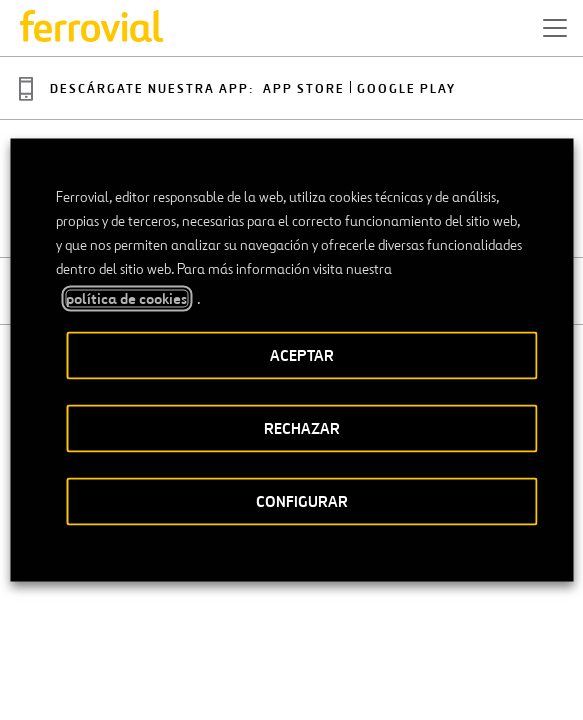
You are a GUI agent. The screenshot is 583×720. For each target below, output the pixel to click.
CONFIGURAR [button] (302, 501)
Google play (406, 89)
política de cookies (126, 299)
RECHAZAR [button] (302, 428)
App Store (304, 89)
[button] (555, 28)
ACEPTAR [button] (302, 355)
